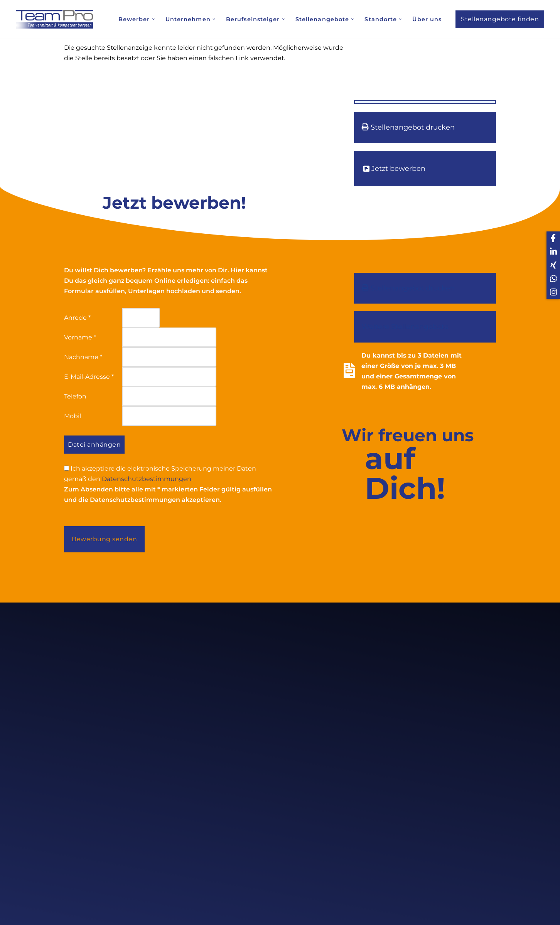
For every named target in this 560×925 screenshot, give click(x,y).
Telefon (75, 397)
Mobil (73, 416)
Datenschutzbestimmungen (147, 480)
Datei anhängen (94, 445)
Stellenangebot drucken (408, 127)
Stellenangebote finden (500, 19)
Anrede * (77, 318)
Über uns (427, 19)
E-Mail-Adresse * (89, 377)
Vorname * (80, 338)
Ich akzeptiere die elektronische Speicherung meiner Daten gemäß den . (160, 474)
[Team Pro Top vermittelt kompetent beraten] (56, 19)
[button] (153, 19)
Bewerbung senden (104, 540)
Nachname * (83, 357)
